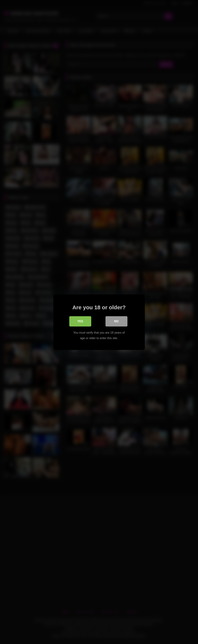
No (116, 321)
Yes (80, 321)
